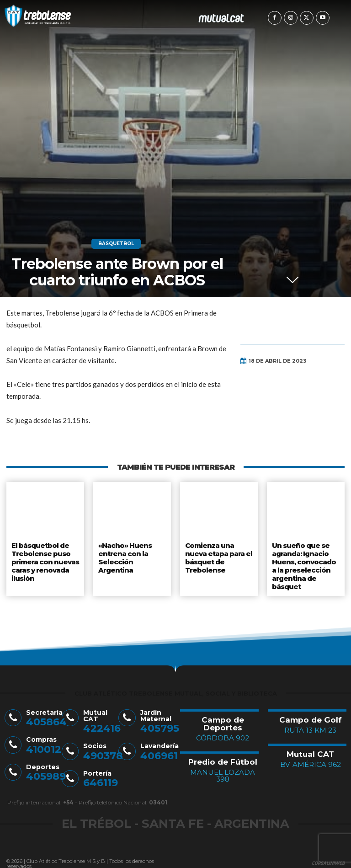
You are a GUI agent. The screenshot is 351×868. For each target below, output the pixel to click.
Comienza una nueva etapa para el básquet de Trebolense (218, 555)
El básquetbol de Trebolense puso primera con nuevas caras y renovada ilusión (44, 559)
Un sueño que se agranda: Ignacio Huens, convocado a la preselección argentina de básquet (306, 563)
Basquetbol (116, 244)
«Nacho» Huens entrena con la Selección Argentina (132, 552)
